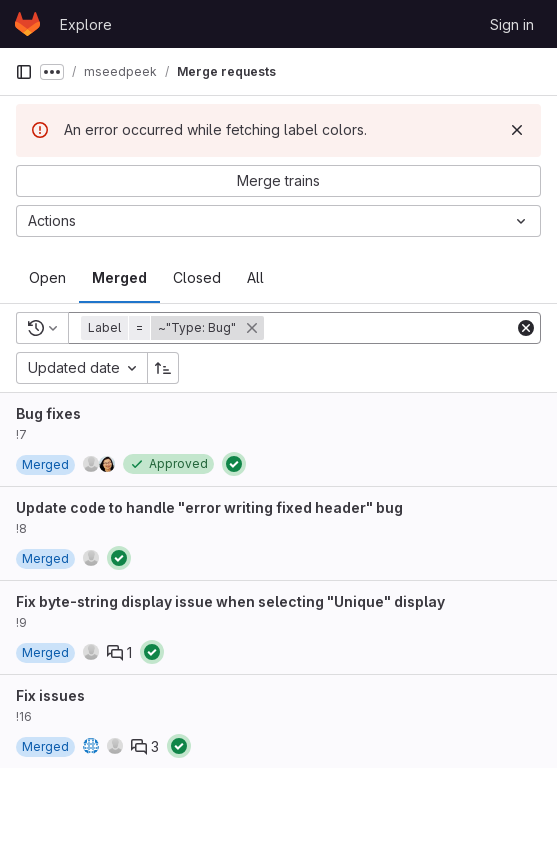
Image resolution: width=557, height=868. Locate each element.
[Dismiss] (517, 130)
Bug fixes (48, 413)
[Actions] (278, 221)
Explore (86, 24)
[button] (174, 328)
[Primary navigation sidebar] (24, 72)
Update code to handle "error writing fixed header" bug (209, 507)
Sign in (512, 24)
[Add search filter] (391, 328)
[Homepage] (27, 24)
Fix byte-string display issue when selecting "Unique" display (230, 601)
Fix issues (50, 695)
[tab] (47, 278)
